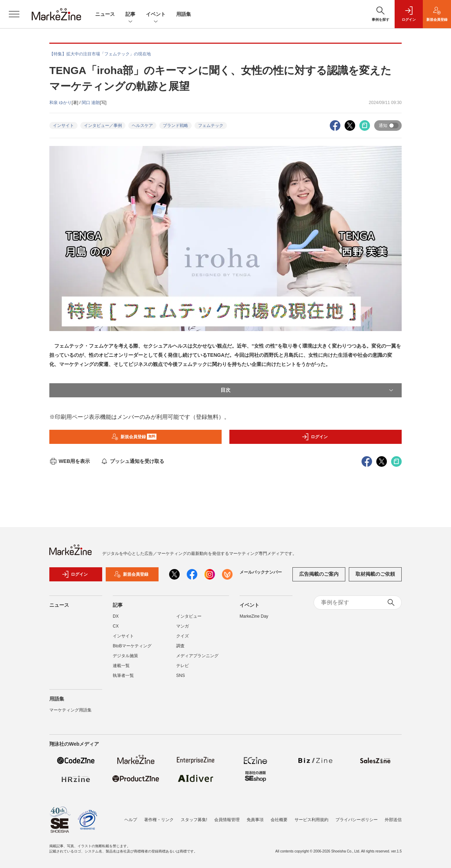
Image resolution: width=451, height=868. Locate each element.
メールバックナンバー (261, 572)
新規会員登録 (134, 437)
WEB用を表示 (70, 461)
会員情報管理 (227, 820)
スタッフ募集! (194, 820)
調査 (180, 646)
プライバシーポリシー (357, 820)
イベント (156, 15)
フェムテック (211, 126)
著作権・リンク (159, 820)
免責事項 (255, 820)
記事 (130, 15)
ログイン (315, 437)
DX (116, 616)
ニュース (105, 14)
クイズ (183, 636)
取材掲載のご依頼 (375, 574)
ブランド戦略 (175, 126)
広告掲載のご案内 (319, 574)
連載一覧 (121, 666)
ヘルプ (131, 820)
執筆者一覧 (123, 676)
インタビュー (189, 616)
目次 (308, 390)
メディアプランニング (197, 656)
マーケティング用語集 (70, 710)
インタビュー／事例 (103, 126)
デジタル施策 (125, 656)
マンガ (183, 626)
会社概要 (279, 820)
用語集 (184, 14)
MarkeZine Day (254, 616)
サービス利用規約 (311, 820)
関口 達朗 (91, 103)
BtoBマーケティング (132, 646)
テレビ (183, 666)
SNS (181, 676)
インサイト (63, 126)
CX (116, 626)
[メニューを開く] (14, 14)
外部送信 (393, 820)
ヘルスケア (142, 126)
